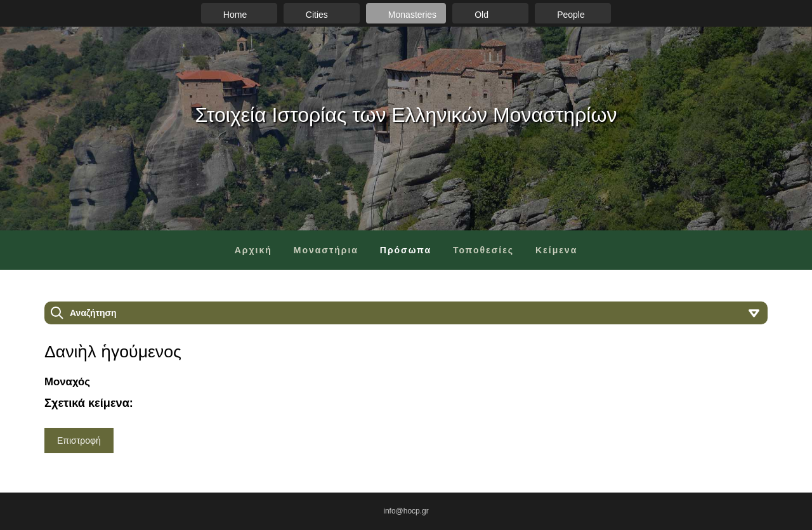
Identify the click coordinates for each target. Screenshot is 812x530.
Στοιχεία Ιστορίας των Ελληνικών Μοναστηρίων (406, 115)
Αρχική (253, 250)
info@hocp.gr (406, 511)
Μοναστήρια (326, 250)
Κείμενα (556, 250)
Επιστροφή (79, 441)
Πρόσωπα (406, 250)
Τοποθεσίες (483, 250)
